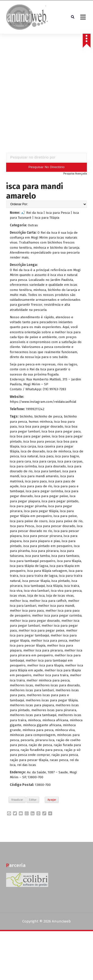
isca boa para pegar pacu (61, 432)
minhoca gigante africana (42, 726)
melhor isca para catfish (48, 601)
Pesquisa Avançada (75, 174)
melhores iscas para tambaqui (33, 716)
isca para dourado (52, 467)
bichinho (26, 417)
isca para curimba (23, 467)
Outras (33, 226)
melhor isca (19, 601)
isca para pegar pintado (60, 502)
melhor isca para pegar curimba (57, 616)
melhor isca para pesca (49, 641)
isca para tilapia (69, 562)
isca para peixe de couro (29, 522)
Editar (33, 800)
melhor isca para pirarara (43, 651)
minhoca (34, 721)
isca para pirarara (45, 552)
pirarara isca (45, 741)
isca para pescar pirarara (43, 537)
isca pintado (61, 582)
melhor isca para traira (51, 676)
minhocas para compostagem (33, 736)
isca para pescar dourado (56, 527)
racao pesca (59, 761)
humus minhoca (41, 422)
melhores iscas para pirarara (54, 711)
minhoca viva (65, 731)
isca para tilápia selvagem (47, 571)
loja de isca (36, 597)
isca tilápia (54, 586)
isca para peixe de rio (66, 522)
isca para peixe (65, 517)
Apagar (52, 800)
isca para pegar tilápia (41, 512)
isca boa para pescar (39, 442)
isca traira (72, 586)
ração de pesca (40, 746)
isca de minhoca (59, 452)
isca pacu (46, 457)
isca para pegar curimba (44, 492)
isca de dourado (33, 452)
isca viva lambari (37, 591)
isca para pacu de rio (36, 487)
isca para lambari (47, 472)
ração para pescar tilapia (29, 761)
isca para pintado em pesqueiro (48, 547)
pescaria (27, 741)
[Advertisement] (46, 102)
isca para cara (20, 462)
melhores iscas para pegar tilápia (52, 701)
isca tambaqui (34, 586)
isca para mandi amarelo (40, 477)
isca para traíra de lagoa (39, 577)
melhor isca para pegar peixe (41, 631)
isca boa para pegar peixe (30, 437)
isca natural (29, 457)
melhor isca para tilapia (45, 666)
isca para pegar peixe (51, 497)
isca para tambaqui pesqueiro (33, 562)
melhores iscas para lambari (32, 691)
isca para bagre (67, 457)
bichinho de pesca (48, 417)
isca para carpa (44, 462)
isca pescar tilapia (36, 582)
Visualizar (17, 800)
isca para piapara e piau (42, 542)
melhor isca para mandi (56, 606)
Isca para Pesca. (22, 527)
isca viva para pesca (66, 591)
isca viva (16, 591)
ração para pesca (65, 756)
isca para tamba (37, 557)
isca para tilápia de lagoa (29, 567)
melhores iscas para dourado (57, 686)
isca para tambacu (65, 557)
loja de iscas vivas (60, 597)
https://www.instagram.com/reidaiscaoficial (43, 402)
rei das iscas (27, 766)
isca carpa (28, 447)
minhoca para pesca (38, 731)
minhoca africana (55, 721)
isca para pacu (36, 482)
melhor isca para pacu (27, 611)
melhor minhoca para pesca (48, 681)
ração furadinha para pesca (41, 751)
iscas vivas (18, 597)
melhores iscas (21, 686)
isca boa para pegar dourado (41, 427)
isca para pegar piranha (28, 507)
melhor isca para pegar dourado (35, 621)
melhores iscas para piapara (32, 706)
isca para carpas (70, 462)
